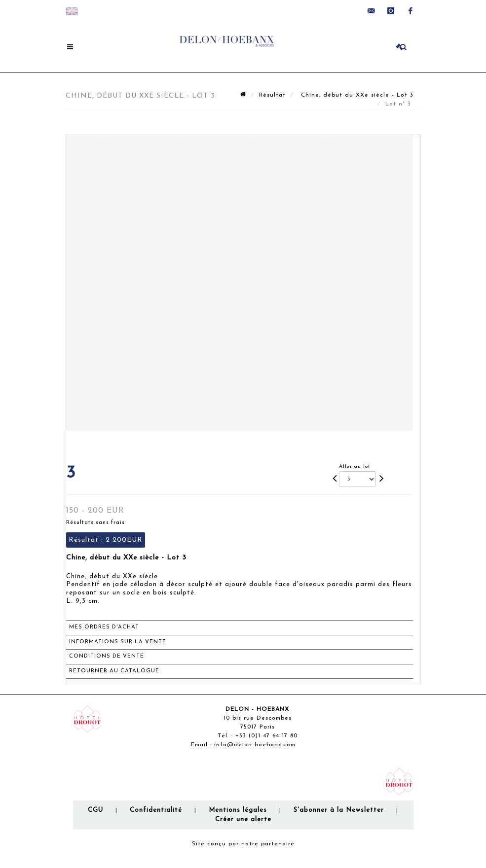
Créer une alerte (243, 819)
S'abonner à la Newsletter (339, 810)
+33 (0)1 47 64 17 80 (266, 736)
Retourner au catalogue (114, 671)
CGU (95, 810)
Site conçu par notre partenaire (243, 844)
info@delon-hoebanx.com (255, 745)
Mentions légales (238, 810)
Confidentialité (156, 810)
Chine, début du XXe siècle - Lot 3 (356, 95)
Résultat (272, 95)
